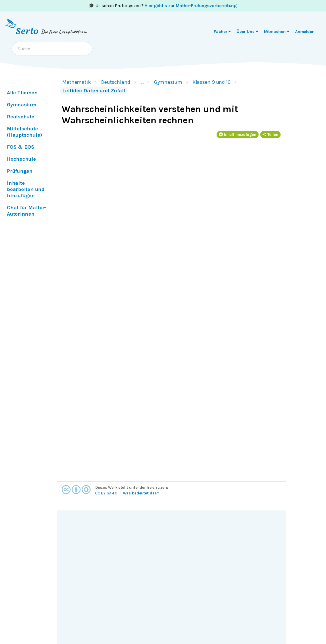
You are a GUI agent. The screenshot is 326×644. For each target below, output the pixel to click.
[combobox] (52, 49)
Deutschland (116, 82)
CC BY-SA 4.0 (106, 493)
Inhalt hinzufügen (238, 135)
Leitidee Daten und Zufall (94, 91)
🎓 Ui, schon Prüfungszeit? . (163, 6)
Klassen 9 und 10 (212, 82)
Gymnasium (168, 82)
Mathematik (77, 82)
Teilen (270, 135)
